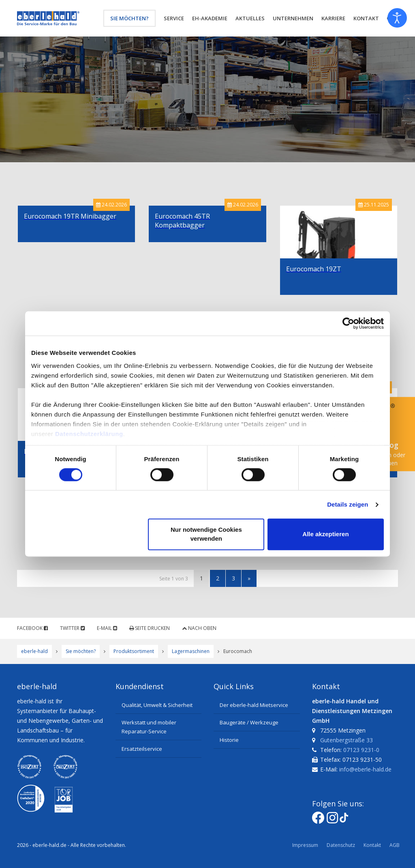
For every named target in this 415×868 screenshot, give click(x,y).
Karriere (333, 18)
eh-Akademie (210, 18)
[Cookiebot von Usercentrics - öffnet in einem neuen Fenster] (348, 323)
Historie (229, 740)
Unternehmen (293, 18)
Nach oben (199, 628)
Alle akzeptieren (325, 534)
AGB (395, 845)
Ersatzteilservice (142, 749)
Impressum (305, 845)
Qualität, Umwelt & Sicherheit (157, 705)
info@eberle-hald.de (365, 769)
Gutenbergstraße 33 (347, 740)
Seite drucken (150, 628)
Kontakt (372, 845)
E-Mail (107, 628)
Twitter (72, 628)
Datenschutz (341, 845)
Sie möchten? (129, 18)
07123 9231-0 (361, 750)
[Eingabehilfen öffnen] (397, 18)
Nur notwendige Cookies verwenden (206, 534)
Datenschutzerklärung (89, 434)
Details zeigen (348, 504)
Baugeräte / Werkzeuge (249, 722)
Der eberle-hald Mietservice (254, 705)
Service (174, 18)
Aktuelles (250, 18)
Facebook (32, 628)
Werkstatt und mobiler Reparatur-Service (149, 727)
